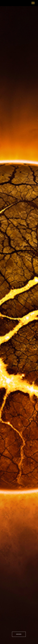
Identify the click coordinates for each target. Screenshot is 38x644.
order (19, 634)
